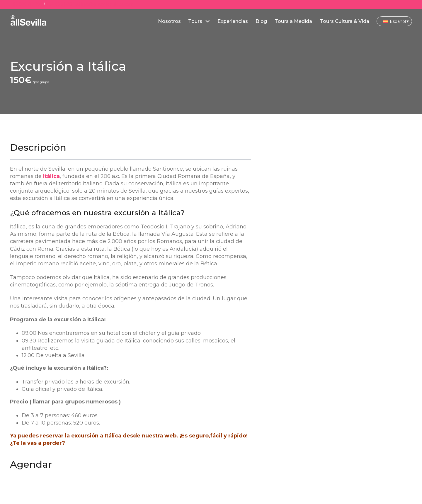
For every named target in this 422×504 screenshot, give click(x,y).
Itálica (51, 176)
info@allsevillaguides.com (108, 4)
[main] (29, 21)
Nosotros (169, 21)
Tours (195, 21)
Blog (261, 21)
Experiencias (233, 21)
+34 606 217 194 (26, 4)
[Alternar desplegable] (208, 21)
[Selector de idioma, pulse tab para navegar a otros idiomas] (394, 21)
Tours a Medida (293, 21)
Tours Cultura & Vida (344, 21)
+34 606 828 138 (63, 4)
